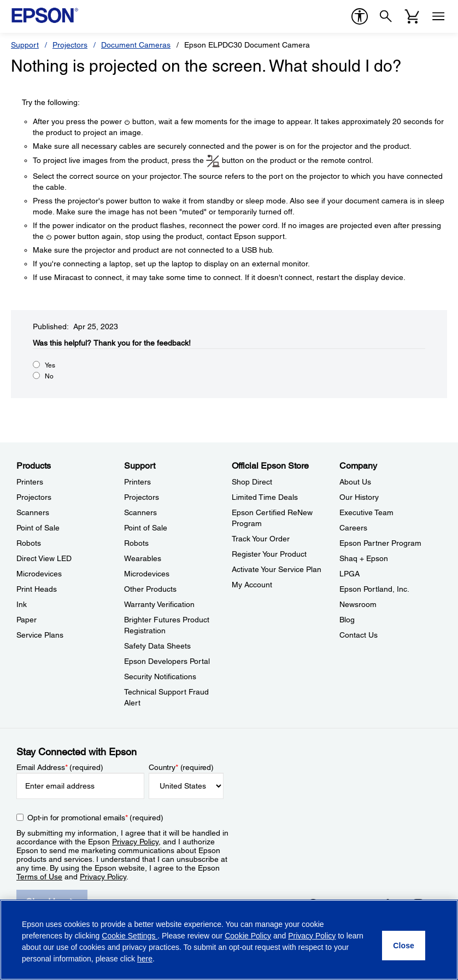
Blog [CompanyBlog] (347, 620)
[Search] (386, 16)
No (49, 376)
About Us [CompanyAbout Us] (355, 482)
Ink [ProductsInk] (22, 604)
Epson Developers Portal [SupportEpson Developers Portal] (167, 661)
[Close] (404, 946)
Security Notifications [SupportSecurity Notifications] (160, 676)
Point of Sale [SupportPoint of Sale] (146, 528)
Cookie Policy (248, 936)
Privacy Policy (135, 842)
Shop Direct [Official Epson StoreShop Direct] (252, 482)
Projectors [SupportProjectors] (142, 497)
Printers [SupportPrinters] (137, 482)
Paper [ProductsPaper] (27, 620)
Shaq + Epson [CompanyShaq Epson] (364, 558)
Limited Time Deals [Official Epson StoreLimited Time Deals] (265, 497)
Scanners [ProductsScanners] (33, 512)
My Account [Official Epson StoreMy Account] (252, 585)
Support (25, 45)
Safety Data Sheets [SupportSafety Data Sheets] (157, 646)
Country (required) (181, 767)
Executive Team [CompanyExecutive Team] (366, 512)
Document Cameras (136, 45)
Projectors (70, 45)
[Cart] (412, 16)
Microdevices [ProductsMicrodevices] (39, 574)
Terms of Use (39, 877)
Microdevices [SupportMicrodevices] (147, 574)
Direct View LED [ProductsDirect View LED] (44, 558)
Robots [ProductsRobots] (29, 543)
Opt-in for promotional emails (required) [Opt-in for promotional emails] (95, 818)
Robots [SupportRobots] (136, 543)
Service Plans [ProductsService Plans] (40, 635)
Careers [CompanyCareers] (353, 528)
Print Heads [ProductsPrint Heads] (37, 589)
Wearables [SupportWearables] (143, 558)
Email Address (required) (60, 767)
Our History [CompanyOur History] (359, 497)
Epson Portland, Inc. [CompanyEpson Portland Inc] (374, 589)
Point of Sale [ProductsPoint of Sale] (38, 528)
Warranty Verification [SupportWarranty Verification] (159, 604)
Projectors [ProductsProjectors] (34, 497)
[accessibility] (360, 16)
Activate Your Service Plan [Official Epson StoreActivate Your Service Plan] (277, 569)
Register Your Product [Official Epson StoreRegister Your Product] (269, 554)
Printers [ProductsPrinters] (30, 482)
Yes (50, 365)
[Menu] (438, 16)
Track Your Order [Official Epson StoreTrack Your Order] (261, 539)
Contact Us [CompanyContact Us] (359, 635)
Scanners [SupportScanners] (140, 512)
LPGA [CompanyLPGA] (350, 574)
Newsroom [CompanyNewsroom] (358, 604)
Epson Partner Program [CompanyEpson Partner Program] (380, 543)
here (145, 959)
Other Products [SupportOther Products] (150, 589)
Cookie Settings (130, 936)
